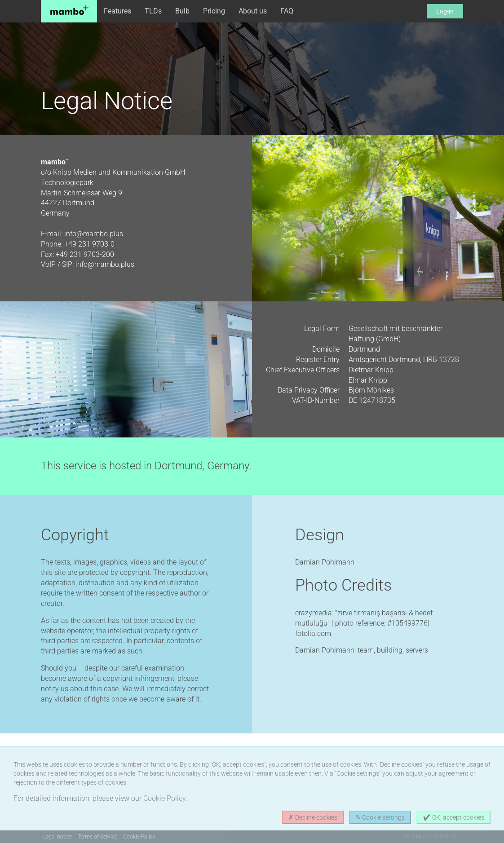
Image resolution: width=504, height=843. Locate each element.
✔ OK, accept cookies (453, 817)
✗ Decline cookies (313, 817)
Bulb (182, 11)
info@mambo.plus (94, 234)
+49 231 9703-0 (89, 244)
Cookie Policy (164, 798)
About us (253, 11)
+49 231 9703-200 (85, 254)
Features (117, 11)
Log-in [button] (445, 11)
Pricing (214, 11)
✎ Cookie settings (380, 817)
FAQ (287, 11)
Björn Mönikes (371, 390)
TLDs (153, 11)
